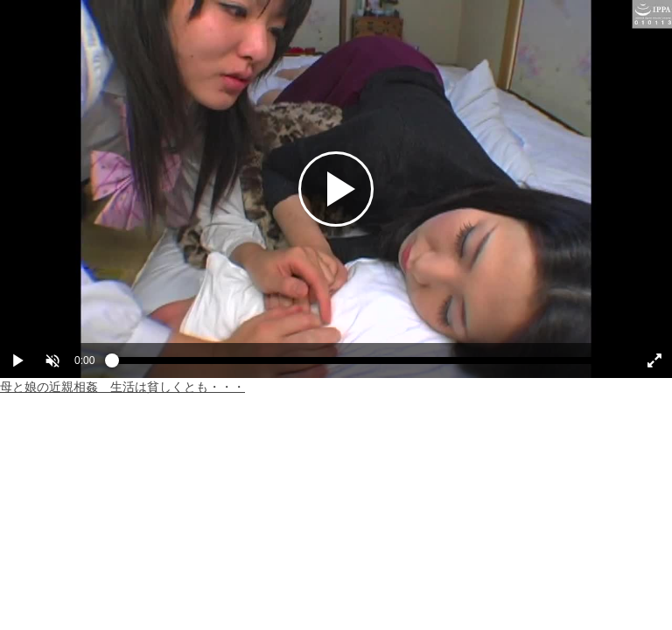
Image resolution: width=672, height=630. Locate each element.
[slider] (364, 365)
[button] (52, 360)
